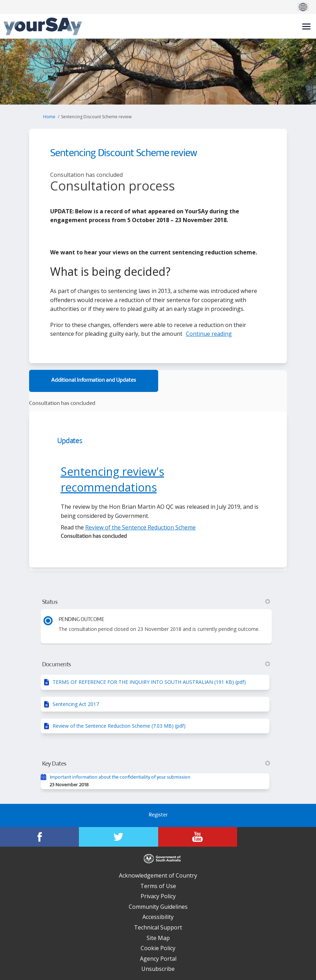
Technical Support (158, 927)
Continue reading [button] (209, 334)
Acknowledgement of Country (158, 875)
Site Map (158, 938)
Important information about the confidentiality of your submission (120, 777)
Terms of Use (158, 886)
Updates (70, 441)
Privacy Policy (158, 896)
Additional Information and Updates (94, 381)
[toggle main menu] (306, 26)
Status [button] (156, 602)
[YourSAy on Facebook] (39, 837)
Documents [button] (156, 665)
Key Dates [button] (156, 764)
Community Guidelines (158, 907)
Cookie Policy (158, 948)
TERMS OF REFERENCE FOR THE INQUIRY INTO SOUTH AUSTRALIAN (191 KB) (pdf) (149, 682)
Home (49, 117)
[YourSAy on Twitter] (118, 837)
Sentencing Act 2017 (76, 704)
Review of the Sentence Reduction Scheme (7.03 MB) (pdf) (119, 726)
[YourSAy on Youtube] (198, 837)
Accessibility (158, 917)
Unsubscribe (158, 969)
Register (158, 815)
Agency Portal (158, 959)
